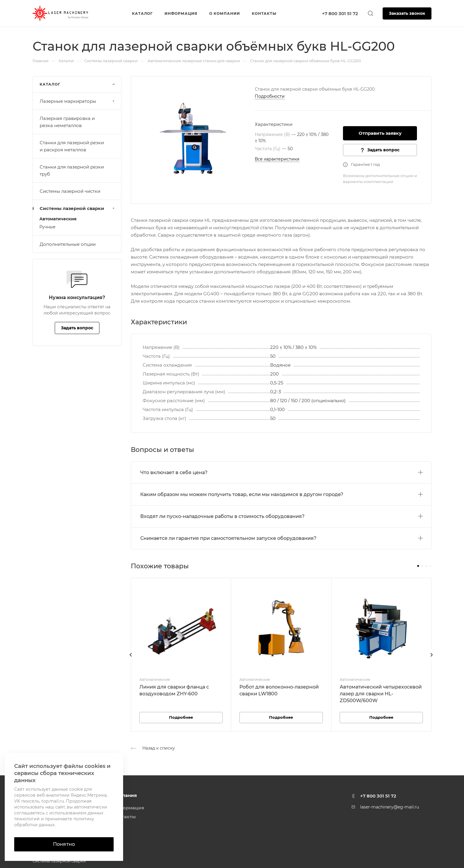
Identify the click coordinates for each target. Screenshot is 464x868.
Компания (125, 795)
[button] (418, 566)
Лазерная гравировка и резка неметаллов (67, 122)
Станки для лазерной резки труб (72, 170)
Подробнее (181, 717)
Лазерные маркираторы (78, 101)
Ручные (47, 227)
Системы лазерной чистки (70, 191)
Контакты (124, 817)
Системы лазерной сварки (78, 208)
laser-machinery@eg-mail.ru (390, 807)
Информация (128, 808)
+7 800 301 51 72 (340, 13)
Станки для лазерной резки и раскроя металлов (72, 146)
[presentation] (131, 661)
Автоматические (58, 219)
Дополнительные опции (68, 244)
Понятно (64, 844)
